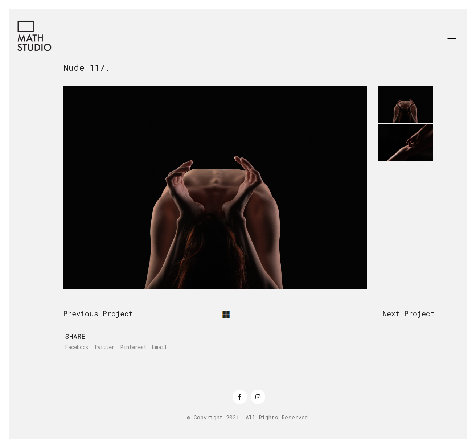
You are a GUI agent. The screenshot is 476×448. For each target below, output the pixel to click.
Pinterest (133, 347)
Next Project (409, 313)
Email (159, 347)
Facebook (77, 347)
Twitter (104, 347)
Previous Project (98, 313)
